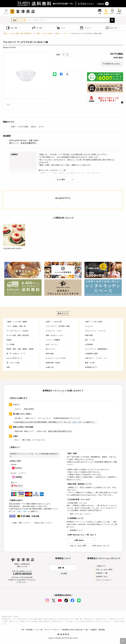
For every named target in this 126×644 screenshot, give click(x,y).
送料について (29, 418)
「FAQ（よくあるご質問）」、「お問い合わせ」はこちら (88, 546)
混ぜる (58, 33)
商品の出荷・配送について (24, 431)
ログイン (17, 409)
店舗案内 (94, 630)
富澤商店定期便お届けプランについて (66, 418)
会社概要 (63, 574)
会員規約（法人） (101, 577)
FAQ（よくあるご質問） (104, 570)
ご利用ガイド (100, 566)
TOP (23, 630)
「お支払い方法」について (41, 523)
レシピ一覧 (38, 630)
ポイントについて (43, 418)
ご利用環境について (75, 530)
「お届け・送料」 (77, 422)
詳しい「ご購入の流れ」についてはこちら (29, 440)
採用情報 (102, 630)
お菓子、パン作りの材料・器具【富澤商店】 (18, 33)
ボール (66, 33)
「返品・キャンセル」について (79, 514)
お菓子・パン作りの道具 (44, 33)
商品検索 (29, 630)
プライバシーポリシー (103, 580)
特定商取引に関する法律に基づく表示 (75, 630)
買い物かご (18, 418)
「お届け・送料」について (19, 523)
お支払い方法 (41, 431)
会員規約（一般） (101, 573)
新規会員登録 (28, 409)
